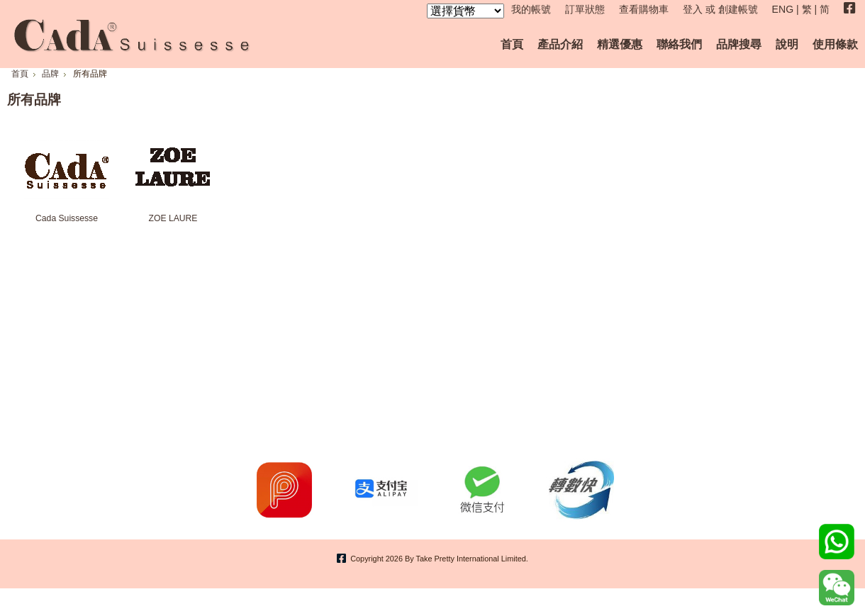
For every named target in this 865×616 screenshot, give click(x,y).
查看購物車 (644, 9)
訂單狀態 (585, 9)
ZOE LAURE (173, 218)
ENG (783, 9)
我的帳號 (531, 9)
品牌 (50, 74)
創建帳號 (738, 9)
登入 (693, 9)
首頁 (20, 74)
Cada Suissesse (67, 218)
